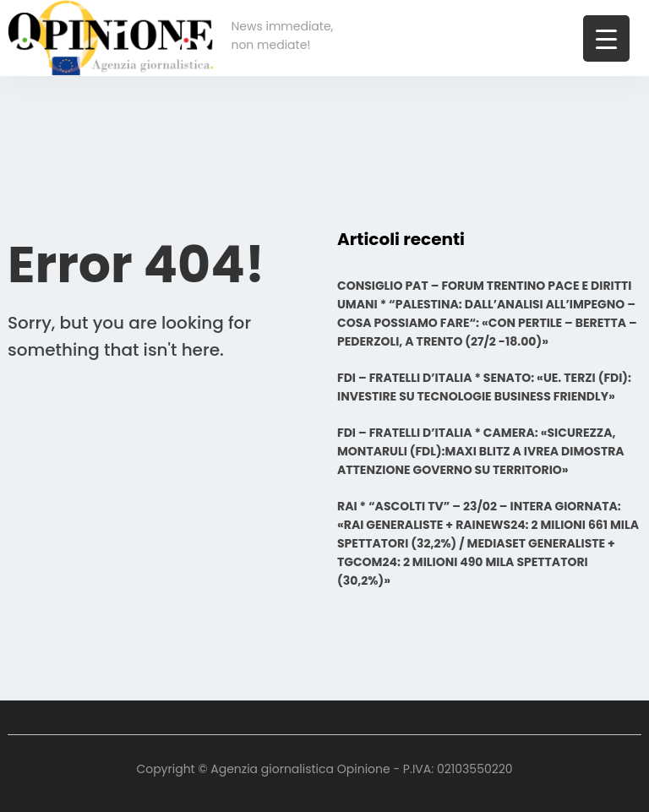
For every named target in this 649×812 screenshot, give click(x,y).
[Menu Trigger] (606, 38)
